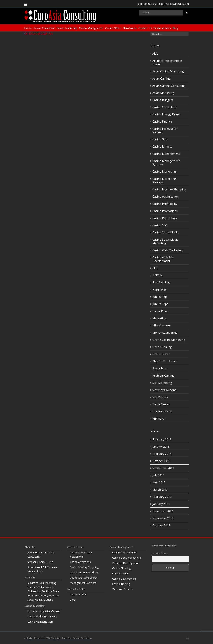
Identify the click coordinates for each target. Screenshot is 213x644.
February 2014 (162, 454)
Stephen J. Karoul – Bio (40, 562)
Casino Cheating (121, 568)
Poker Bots (160, 368)
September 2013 (163, 468)
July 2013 (158, 475)
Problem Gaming (163, 376)
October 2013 (161, 461)
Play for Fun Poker (165, 361)
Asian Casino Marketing (168, 71)
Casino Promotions (165, 211)
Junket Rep (160, 297)
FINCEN (157, 275)
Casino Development (124, 579)
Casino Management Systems (166, 163)
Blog (175, 28)
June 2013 (159, 482)
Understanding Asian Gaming (44, 611)
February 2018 (162, 439)
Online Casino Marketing (169, 340)
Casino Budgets (163, 100)
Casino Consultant (44, 28)
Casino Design (120, 573)
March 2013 (160, 490)
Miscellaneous (162, 325)
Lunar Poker (161, 311)
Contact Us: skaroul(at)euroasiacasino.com (163, 4)
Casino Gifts (160, 139)
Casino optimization (166, 197)
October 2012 (161, 525)
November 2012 (163, 518)
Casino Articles (162, 28)
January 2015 (161, 447)
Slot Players (160, 397)
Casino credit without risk (127, 558)
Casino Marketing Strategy (164, 180)
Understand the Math (124, 552)
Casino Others (75, 547)
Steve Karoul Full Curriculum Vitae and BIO (43, 569)
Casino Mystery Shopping (169, 189)
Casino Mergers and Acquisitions (81, 555)
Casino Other (113, 28)
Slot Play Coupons (164, 390)
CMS (155, 268)
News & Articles (76, 589)
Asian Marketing (163, 93)
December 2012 (163, 511)
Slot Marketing (162, 383)
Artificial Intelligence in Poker (167, 62)
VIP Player (159, 419)
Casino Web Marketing (167, 250)
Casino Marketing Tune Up (42, 616)
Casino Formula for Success (165, 130)
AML (155, 54)
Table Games (161, 404)
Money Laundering (165, 333)
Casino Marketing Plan (40, 622)
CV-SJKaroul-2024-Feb (39, 33)
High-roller (160, 290)
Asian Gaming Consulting (169, 86)
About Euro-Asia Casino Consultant (41, 555)
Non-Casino (130, 28)
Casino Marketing (67, 28)
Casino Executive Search (84, 578)
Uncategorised (162, 411)
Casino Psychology (165, 218)
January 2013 (161, 504)
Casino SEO (160, 225)
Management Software (83, 583)
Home (28, 28)
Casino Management (91, 28)
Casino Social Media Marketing (165, 241)
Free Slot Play (161, 282)
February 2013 (162, 497)
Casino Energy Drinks (167, 114)
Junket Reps (160, 304)
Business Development (125, 563)
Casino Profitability (165, 204)
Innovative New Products (84, 572)
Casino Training (121, 584)
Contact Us (145, 28)
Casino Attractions (80, 562)
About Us (30, 547)
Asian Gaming (161, 79)
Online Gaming (162, 347)
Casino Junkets (162, 147)
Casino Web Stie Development (163, 259)
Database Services (123, 589)
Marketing (159, 318)
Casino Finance (162, 122)
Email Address (160, 553)
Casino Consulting (164, 107)
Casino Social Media (165, 232)
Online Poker (161, 354)
